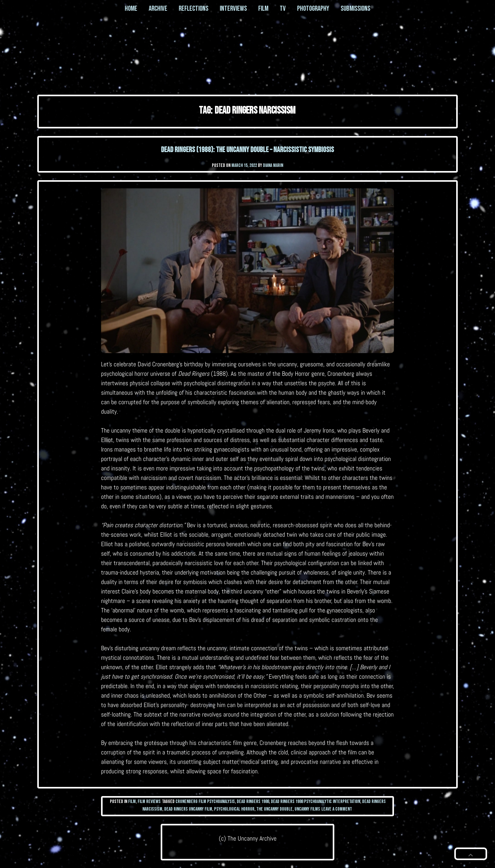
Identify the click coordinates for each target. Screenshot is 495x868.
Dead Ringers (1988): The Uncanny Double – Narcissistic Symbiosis (247, 150)
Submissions (355, 9)
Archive (158, 9)
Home (131, 9)
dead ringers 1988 (253, 802)
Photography (313, 9)
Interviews (233, 9)
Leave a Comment (337, 809)
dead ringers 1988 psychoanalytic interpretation (316, 802)
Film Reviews (149, 802)
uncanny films (307, 809)
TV (283, 9)
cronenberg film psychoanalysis (205, 802)
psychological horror (234, 809)
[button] (471, 854)
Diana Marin (273, 165)
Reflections (194, 9)
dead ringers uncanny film (188, 809)
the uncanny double (274, 809)
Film (263, 9)
